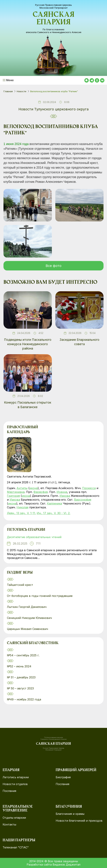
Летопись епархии (26, 530)
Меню (10, 80)
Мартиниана (16, 492)
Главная (8, 91)
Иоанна (62, 492)
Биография (63, 777)
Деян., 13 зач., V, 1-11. (21, 513)
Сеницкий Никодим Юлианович (30, 618)
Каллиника (54, 503)
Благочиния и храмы (70, 814)
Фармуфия (41, 492)
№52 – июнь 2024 (19, 666)
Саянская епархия (54, 19)
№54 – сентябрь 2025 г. (23, 655)
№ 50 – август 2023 (20, 688)
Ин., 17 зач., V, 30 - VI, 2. (53, 513)
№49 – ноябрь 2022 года (24, 699)
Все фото (53, 266)
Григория (13, 496)
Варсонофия (83, 500)
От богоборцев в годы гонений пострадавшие (40, 596)
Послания (9, 791)
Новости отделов (15, 784)
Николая (22, 507)
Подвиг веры (20, 573)
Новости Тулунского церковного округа (53, 109)
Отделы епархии (14, 818)
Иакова (65, 496)
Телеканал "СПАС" (16, 847)
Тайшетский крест (20, 585)
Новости (21, 91)
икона (34, 488)
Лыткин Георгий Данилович (27, 607)
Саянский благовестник (33, 643)
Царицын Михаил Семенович (28, 629)
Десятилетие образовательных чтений (34, 537)
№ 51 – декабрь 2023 (21, 677)
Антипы (22, 488)
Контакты (9, 825)
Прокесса (89, 488)
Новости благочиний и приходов (79, 821)
